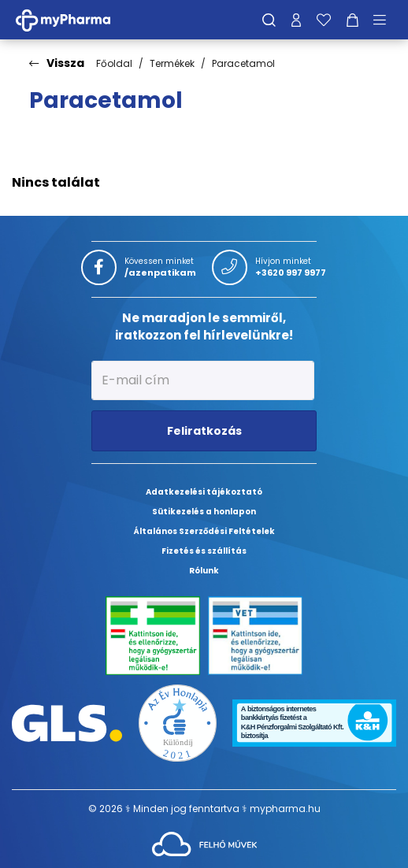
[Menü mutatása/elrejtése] (385, 20)
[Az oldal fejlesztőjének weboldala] (204, 843)
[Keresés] (269, 20)
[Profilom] (296, 20)
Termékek (172, 63)
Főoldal (114, 63)
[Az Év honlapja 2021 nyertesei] (178, 722)
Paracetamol (243, 63)
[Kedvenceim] (324, 20)
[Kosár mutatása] (352, 20)
